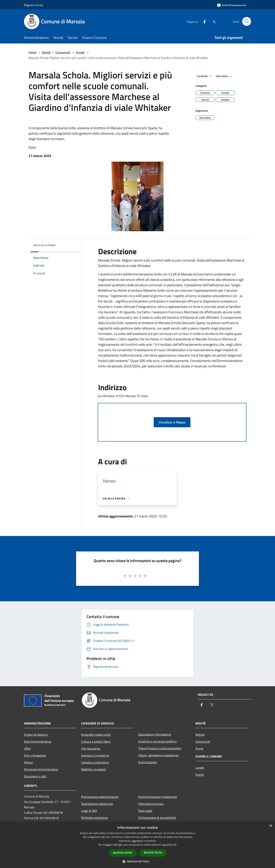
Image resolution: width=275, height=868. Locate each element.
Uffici (27, 748)
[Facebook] (202, 21)
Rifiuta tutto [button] (153, 853)
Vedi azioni (224, 76)
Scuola (80, 52)
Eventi (200, 775)
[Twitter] (212, 21)
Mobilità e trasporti (94, 769)
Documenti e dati (35, 776)
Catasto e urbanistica (95, 762)
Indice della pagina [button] (44, 245)
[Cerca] (246, 21)
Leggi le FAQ (89, 811)
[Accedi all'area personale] (232, 5)
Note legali (145, 811)
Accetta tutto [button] (123, 853)
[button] (137, 861)
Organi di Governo (36, 735)
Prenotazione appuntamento (100, 797)
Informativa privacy (151, 804)
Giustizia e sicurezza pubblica (157, 741)
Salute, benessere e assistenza (158, 755)
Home (32, 52)
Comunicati (63, 52)
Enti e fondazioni (35, 755)
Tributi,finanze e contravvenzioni (160, 748)
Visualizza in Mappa (172, 422)
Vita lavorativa (91, 748)
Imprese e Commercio (95, 755)
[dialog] (137, 845)
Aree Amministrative (38, 741)
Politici (28, 762)
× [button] (271, 826)
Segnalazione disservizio (97, 804)
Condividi (205, 76)
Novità (46, 52)
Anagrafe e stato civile (96, 735)
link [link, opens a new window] (175, 845)
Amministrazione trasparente (158, 797)
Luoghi (200, 768)
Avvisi (199, 748)
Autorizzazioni (148, 762)
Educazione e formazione (155, 734)
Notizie (200, 735)
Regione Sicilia (34, 5)
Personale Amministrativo (41, 769)
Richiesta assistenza (94, 818)
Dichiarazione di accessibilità (157, 818)
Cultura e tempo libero (96, 741)
